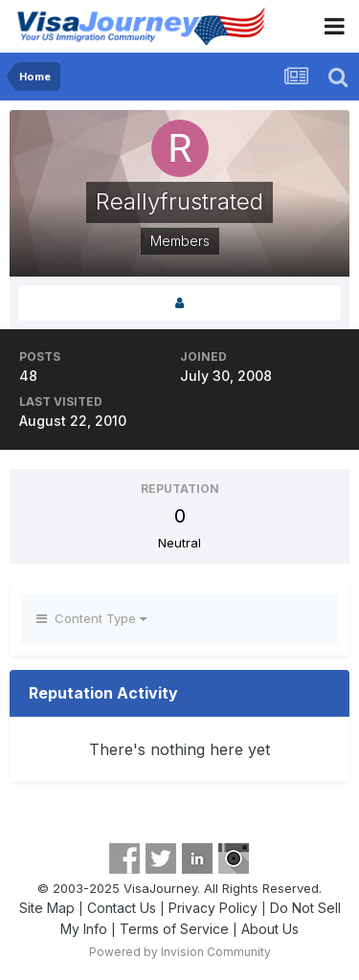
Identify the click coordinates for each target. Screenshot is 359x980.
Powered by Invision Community (180, 952)
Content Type (91, 618)
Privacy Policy (213, 908)
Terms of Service (174, 929)
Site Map (47, 908)
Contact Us (122, 908)
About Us (270, 929)
